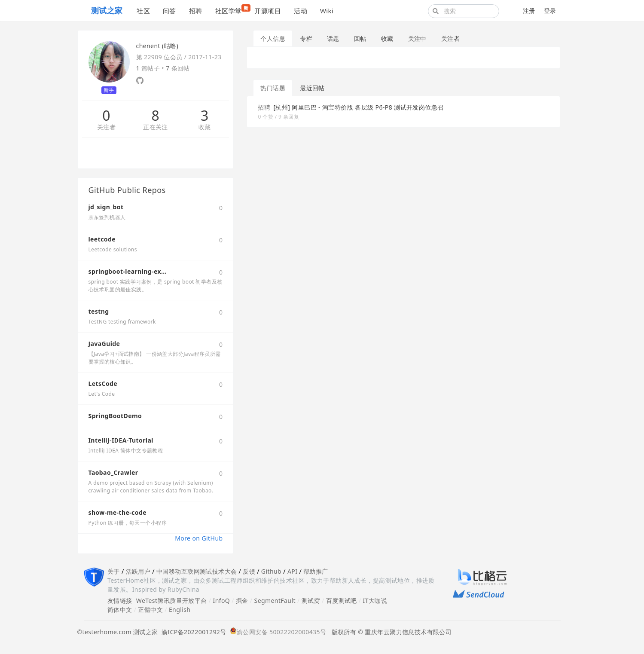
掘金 (242, 601)
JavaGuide (104, 344)
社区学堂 (232, 10)
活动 (301, 11)
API (292, 571)
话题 (333, 38)
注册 (529, 11)
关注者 (106, 127)
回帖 (360, 38)
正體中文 (150, 610)
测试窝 (311, 601)
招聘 (196, 11)
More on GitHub (199, 538)
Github (271, 571)
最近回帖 (312, 88)
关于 (114, 571)
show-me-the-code (118, 512)
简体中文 (120, 610)
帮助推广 (316, 571)
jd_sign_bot (106, 207)
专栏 (306, 38)
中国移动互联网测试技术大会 (197, 571)
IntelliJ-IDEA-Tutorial (121, 440)
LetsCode (103, 384)
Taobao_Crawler (113, 472)
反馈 (249, 571)
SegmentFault (275, 601)
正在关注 (156, 127)
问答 (169, 11)
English (180, 610)
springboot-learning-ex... (128, 271)
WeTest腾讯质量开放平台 (172, 601)
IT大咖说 (375, 601)
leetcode (102, 239)
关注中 (417, 38)
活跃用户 (138, 571)
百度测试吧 (342, 601)
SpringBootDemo (115, 416)
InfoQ (221, 601)
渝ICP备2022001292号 (192, 632)
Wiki (327, 11)
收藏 (205, 127)
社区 (143, 11)
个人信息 (273, 38)
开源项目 (268, 11)
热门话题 (273, 88)
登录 (550, 11)
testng (99, 311)
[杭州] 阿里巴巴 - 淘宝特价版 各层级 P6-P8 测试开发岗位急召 (358, 107)
